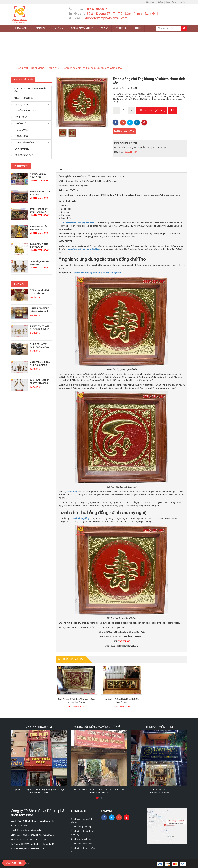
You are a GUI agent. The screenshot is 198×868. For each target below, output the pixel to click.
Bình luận (78, 169)
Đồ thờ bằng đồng (24, 143)
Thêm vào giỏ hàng (152, 110)
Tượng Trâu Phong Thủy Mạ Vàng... (39, 246)
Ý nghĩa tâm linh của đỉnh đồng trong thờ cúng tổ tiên (40, 365)
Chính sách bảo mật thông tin (83, 850)
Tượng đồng (20, 136)
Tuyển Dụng (171, 2)
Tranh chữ (53, 68)
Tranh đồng (38, 68)
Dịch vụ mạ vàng (22, 105)
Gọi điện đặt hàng (124, 131)
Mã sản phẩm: (119, 88)
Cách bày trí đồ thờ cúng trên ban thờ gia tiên (39, 383)
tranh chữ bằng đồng (80, 519)
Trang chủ (21, 28)
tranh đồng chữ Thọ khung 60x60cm (83, 249)
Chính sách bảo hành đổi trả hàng (83, 833)
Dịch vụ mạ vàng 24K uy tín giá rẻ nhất (40, 292)
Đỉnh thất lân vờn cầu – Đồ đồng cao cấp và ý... (39, 347)
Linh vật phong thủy (23, 98)
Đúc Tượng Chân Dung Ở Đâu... (38, 176)
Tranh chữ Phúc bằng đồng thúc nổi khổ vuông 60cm (97, 273)
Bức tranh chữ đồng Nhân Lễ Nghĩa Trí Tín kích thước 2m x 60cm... (122, 701)
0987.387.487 (14, 863)
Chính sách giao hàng (81, 827)
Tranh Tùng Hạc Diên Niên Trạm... (40, 193)
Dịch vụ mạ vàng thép (82, 28)
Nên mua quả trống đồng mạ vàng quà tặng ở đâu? (39, 312)
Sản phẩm (58, 28)
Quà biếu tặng (21, 149)
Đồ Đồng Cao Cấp (23, 155)
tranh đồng (72, 492)
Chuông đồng (21, 124)
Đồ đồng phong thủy (25, 111)
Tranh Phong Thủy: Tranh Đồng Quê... (39, 211)
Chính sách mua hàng (81, 839)
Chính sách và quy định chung (82, 821)
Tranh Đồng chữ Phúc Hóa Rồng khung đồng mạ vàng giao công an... (76, 701)
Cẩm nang (121, 28)
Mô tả (63, 169)
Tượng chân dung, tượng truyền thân (29, 90)
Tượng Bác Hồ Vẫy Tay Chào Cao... (39, 228)
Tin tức (160, 2)
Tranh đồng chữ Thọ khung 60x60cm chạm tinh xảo (92, 68)
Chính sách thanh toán (82, 844)
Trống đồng (20, 130)
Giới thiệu (150, 2)
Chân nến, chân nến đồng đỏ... (40, 263)
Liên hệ (183, 2)
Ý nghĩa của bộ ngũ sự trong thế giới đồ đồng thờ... (40, 329)
